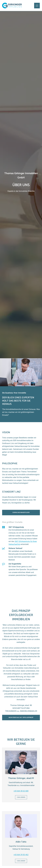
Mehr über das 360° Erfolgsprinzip (21, 717)
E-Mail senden (21, 797)
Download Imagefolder (21, 512)
